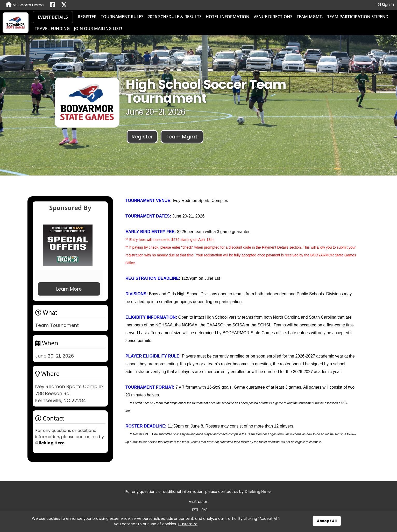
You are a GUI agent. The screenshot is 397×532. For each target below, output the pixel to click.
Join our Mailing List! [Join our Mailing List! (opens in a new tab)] (98, 29)
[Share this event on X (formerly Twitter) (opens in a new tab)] (64, 5)
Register (87, 17)
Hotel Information (228, 17)
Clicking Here (50, 443)
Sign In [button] (385, 5)
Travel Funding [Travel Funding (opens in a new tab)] (52, 29)
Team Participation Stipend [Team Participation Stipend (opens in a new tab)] (358, 17)
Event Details (53, 17)
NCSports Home (25, 5)
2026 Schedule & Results (174, 17)
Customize (188, 524)
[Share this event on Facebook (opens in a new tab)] (52, 5)
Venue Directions (273, 17)
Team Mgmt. (310, 17)
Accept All (327, 521)
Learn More (69, 289)
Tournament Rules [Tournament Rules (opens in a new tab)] (122, 17)
